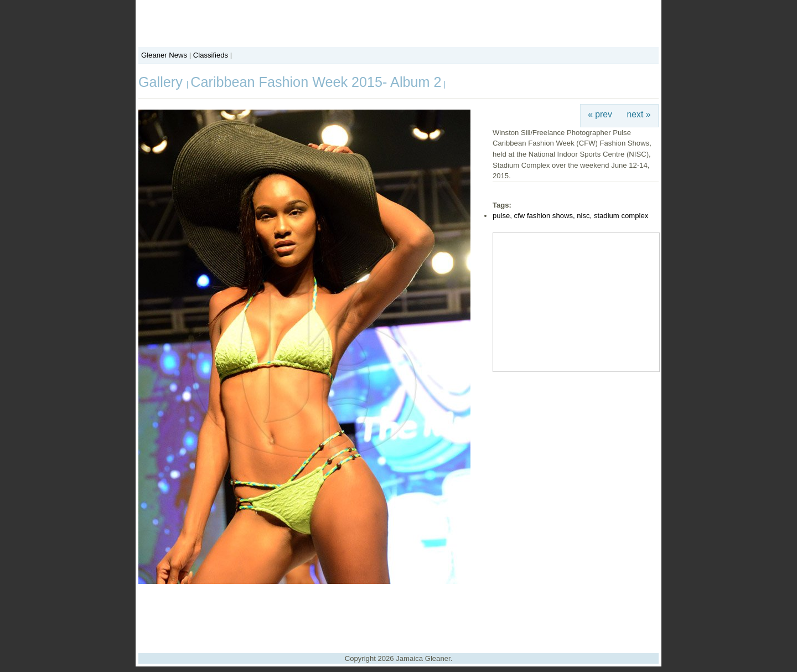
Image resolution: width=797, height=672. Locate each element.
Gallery (162, 82)
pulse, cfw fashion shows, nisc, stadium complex (570, 216)
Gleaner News (164, 55)
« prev (600, 114)
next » (639, 114)
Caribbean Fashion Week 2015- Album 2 (316, 82)
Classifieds (211, 55)
